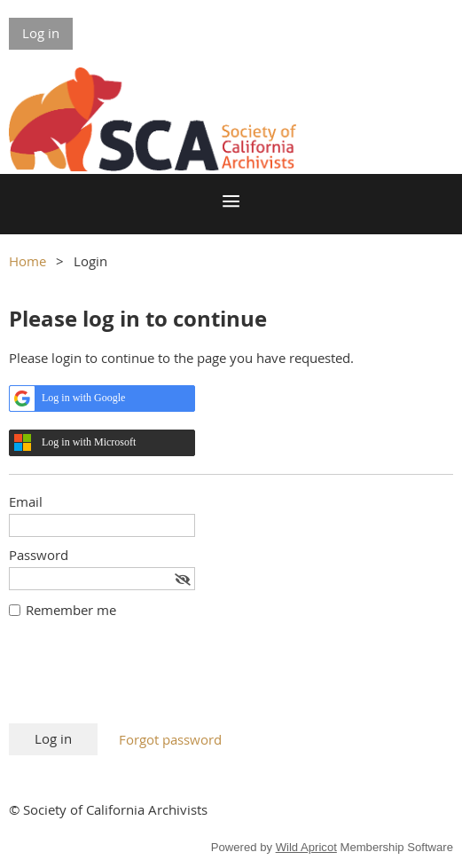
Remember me (71, 610)
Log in (41, 33)
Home (27, 261)
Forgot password (170, 739)
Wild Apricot (306, 847)
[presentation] (144, 680)
